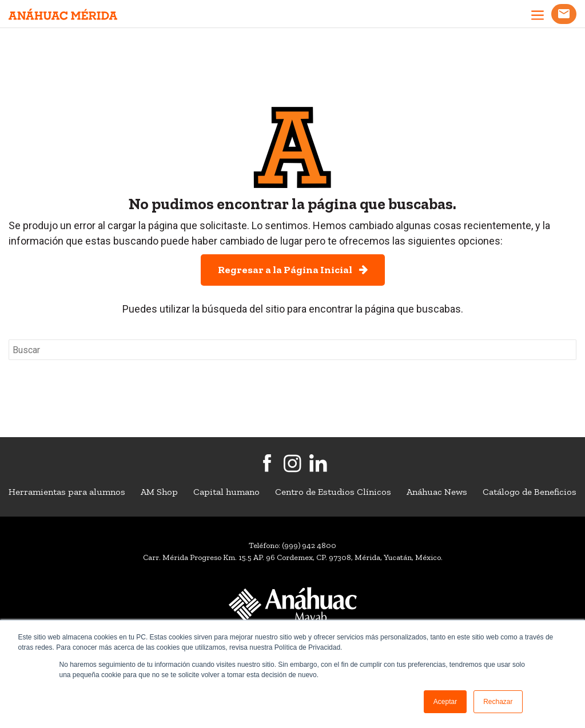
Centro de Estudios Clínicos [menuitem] (333, 492)
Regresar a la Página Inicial (293, 270)
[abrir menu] (538, 17)
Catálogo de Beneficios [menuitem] (530, 492)
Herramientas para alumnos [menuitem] (67, 492)
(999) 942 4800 (309, 545)
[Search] (292, 350)
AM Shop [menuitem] (159, 492)
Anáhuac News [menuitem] (437, 492)
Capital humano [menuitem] (226, 492)
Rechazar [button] (498, 702)
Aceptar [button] (445, 702)
